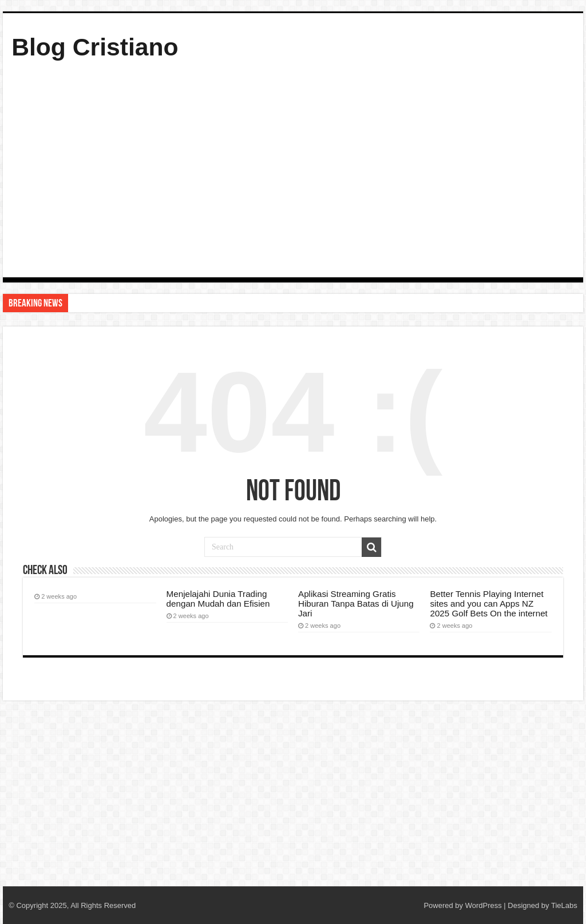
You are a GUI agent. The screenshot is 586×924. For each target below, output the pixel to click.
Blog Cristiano (95, 47)
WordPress (484, 905)
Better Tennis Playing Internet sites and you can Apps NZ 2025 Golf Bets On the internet (488, 604)
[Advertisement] (293, 167)
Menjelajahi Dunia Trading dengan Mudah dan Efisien (218, 599)
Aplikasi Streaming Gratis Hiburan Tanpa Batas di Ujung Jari (356, 604)
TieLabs (564, 905)
